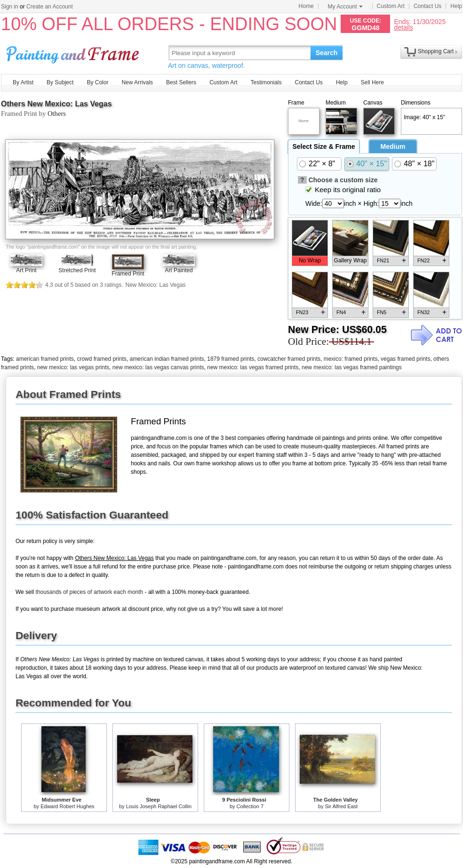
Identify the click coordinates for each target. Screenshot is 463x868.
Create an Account (50, 7)
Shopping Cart (436, 51)
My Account (345, 7)
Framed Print (128, 274)
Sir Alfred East (341, 806)
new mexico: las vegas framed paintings (352, 367)
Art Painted (179, 270)
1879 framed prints (231, 359)
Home (306, 6)
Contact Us (427, 6)
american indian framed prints (167, 359)
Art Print (26, 270)
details (403, 27)
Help (456, 6)
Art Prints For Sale (74, 53)
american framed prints (45, 359)
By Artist (23, 82)
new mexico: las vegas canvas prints (158, 367)
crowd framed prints (101, 359)
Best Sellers (181, 82)
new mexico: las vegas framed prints (253, 367)
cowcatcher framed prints (289, 359)
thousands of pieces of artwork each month (89, 592)
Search (327, 53)
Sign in (10, 7)
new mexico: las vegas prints (73, 367)
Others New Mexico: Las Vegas (56, 104)
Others (57, 114)
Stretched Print (77, 270)
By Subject (60, 82)
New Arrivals (137, 82)
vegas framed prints (405, 359)
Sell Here (372, 82)
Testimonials (266, 82)
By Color (97, 82)
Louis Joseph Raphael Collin (159, 806)
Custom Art (391, 6)
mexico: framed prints (351, 359)
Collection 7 (250, 806)
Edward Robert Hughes (67, 806)
